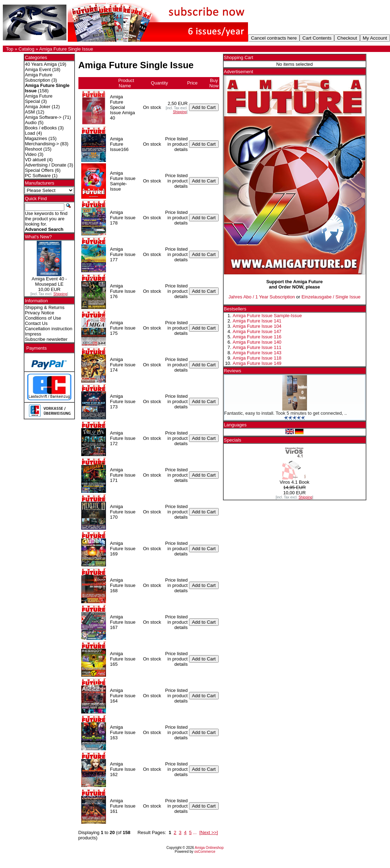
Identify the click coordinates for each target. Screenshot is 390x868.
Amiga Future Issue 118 (257, 358)
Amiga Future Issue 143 (257, 353)
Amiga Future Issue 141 (257, 321)
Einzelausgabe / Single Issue (331, 297)
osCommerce (205, 852)
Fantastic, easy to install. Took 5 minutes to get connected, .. (286, 413)
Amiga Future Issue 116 (257, 337)
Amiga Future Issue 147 (257, 331)
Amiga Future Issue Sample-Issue (267, 316)
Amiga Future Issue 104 (257, 326)
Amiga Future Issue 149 (257, 363)
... (195, 832)
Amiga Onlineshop (209, 848)
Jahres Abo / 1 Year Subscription (262, 297)
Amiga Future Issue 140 (257, 342)
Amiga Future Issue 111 (257, 347)
